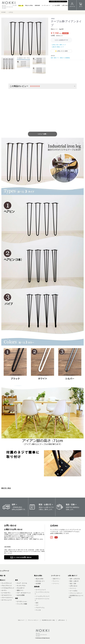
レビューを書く (42, 134)
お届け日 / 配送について (58, 47)
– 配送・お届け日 (74, 581)
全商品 (11, 12)
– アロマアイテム (40, 608)
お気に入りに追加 (62, 51)
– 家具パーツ (20, 590)
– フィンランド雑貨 (21, 604)
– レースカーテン (6, 593)
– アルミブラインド (6, 586)
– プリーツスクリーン (7, 598)
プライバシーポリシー (33, 620)
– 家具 (36, 603)
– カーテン (4, 590)
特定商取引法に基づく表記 (48, 620)
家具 (52, 58)
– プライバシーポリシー (75, 593)
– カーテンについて (40, 590)
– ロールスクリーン (6, 595)
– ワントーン (55, 581)
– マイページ (72, 588)
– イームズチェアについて (42, 596)
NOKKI (9, 5)
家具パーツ (57, 58)
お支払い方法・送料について (59, 45)
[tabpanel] (25, 37)
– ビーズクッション (21, 601)
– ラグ (36, 605)
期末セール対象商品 (65, 58)
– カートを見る (73, 591)
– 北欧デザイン (56, 579)
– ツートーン (55, 584)
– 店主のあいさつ (40, 581)
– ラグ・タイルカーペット (23, 593)
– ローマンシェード (6, 600)
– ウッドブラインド (6, 583)
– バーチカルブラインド (7, 588)
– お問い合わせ (73, 586)
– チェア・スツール (21, 583)
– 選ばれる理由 (39, 579)
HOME (4, 12)
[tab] (8, 63)
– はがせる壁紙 (20, 595)
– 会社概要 (38, 584)
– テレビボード (20, 588)
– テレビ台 (38, 610)
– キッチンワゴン (21, 586)
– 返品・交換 (72, 584)
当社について (21, 620)
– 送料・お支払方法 (74, 579)
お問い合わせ (61, 620)
